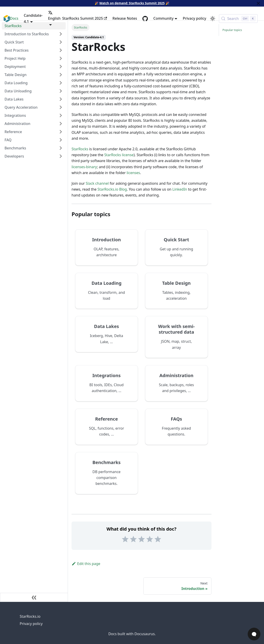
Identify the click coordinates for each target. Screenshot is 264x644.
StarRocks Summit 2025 (85, 18)
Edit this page (86, 564)
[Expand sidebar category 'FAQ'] (61, 140)
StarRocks (80, 149)
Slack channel (97, 183)
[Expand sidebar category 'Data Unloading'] (61, 91)
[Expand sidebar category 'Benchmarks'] (61, 148)
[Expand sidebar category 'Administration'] (61, 124)
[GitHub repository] (145, 19)
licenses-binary (84, 167)
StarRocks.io (30, 616)
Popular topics (232, 30)
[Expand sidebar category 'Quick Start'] (61, 42)
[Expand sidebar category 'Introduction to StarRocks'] (61, 34)
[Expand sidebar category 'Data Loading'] (61, 83)
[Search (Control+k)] (238, 19)
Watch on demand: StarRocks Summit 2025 (132, 3)
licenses (133, 173)
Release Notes (125, 18)
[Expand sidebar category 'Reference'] (61, 132)
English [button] (54, 16)
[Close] (258, 3)
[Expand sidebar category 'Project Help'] (61, 58)
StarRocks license (119, 155)
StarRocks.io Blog (112, 189)
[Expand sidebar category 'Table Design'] (61, 75)
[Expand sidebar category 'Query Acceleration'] (61, 107)
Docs (14, 18)
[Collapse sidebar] (34, 597)
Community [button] (163, 18)
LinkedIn (180, 189)
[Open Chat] (254, 634)
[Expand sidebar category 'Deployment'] (61, 67)
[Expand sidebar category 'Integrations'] (61, 115)
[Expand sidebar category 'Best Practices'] (61, 50)
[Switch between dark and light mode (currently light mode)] (213, 19)
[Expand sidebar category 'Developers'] (61, 156)
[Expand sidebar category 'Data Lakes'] (61, 99)
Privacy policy (194, 18)
